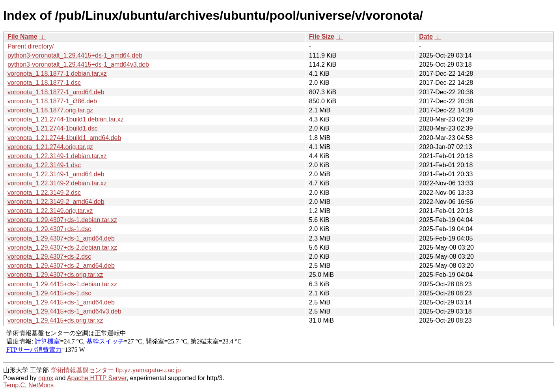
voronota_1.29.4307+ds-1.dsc (49, 229)
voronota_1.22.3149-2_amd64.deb (56, 202)
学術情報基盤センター (82, 370)
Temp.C (14, 385)
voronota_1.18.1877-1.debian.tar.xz (57, 74)
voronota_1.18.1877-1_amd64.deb (56, 92)
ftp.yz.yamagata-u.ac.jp (148, 370)
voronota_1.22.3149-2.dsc (44, 193)
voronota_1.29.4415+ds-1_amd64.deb (61, 302)
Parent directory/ (31, 46)
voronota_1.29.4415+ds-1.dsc (49, 293)
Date (426, 36)
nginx (46, 378)
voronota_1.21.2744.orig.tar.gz (50, 147)
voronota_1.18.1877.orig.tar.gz (50, 110)
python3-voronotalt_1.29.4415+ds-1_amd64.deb (75, 55)
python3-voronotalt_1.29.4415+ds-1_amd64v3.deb (78, 64)
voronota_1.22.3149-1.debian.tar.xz (57, 156)
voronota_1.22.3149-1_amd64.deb (56, 174)
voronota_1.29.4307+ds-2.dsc (49, 257)
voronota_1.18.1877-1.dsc (44, 83)
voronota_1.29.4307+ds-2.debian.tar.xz (62, 247)
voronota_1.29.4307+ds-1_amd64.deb (61, 238)
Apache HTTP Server (97, 378)
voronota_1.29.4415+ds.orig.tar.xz (55, 320)
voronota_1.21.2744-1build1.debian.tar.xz (65, 119)
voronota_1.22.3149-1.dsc (44, 165)
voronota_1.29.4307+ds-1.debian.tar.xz (62, 220)
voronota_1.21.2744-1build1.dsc (53, 128)
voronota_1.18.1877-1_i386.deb (52, 101)
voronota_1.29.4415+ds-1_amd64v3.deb (64, 311)
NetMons (41, 385)
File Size (322, 36)
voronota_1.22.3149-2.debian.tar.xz (57, 183)
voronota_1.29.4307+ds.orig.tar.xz (55, 275)
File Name (22, 36)
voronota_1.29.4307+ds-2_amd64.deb (61, 266)
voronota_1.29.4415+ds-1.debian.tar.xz (62, 284)
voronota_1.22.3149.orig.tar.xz (50, 211)
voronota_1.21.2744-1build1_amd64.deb (64, 138)
